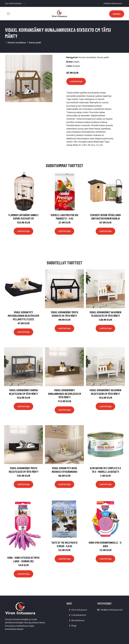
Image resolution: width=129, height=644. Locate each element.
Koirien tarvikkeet (17, 43)
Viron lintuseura (79, 610)
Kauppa (117, 14)
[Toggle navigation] (8, 14)
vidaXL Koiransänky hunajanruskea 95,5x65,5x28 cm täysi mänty (64, 394)
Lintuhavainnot (79, 615)
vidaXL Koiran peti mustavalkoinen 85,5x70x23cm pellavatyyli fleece (23, 316)
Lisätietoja (76, 81)
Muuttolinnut (78, 620)
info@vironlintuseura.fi (113, 3)
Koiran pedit (35, 43)
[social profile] (24, 3)
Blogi (74, 626)
